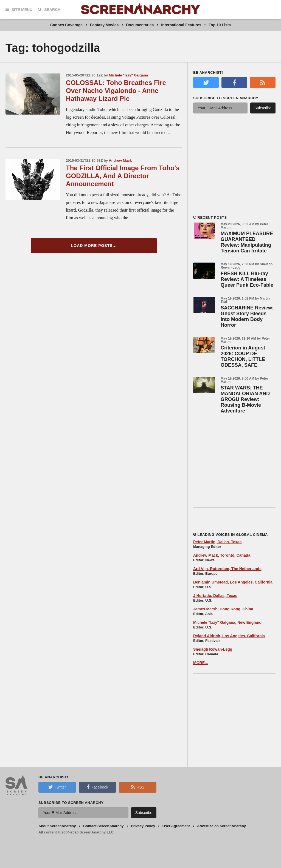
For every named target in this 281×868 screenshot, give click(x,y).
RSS (138, 787)
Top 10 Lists (220, 25)
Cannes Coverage (66, 25)
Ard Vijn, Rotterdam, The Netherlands (227, 569)
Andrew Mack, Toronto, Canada (222, 555)
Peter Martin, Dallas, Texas (217, 542)
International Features (181, 25)
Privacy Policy (143, 826)
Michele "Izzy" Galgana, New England (227, 622)
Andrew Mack (120, 160)
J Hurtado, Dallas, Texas (215, 596)
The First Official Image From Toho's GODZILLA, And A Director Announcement (123, 176)
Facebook (97, 787)
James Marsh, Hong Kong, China (223, 609)
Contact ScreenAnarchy (103, 826)
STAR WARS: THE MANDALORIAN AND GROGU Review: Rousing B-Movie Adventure (245, 399)
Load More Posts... (94, 246)
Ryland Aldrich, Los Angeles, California (229, 636)
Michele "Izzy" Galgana (128, 75)
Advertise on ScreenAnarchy (221, 826)
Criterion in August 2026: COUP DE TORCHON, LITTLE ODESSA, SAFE (243, 356)
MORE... (201, 663)
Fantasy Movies (104, 25)
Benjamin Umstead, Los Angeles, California (233, 582)
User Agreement (176, 826)
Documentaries (140, 25)
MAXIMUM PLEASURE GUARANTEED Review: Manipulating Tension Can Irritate (247, 242)
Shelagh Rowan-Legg (213, 649)
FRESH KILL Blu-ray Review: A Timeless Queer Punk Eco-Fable (247, 279)
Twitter (57, 787)
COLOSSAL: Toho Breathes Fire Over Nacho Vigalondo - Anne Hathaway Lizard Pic (116, 91)
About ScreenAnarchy (57, 826)
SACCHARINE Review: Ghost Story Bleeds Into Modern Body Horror (247, 316)
